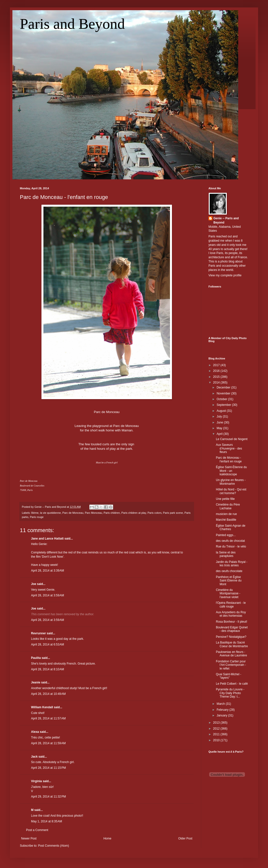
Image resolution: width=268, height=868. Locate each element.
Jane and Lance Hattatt (47, 539)
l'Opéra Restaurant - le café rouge (231, 605)
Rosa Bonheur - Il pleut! (232, 622)
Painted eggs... (226, 535)
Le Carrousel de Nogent (232, 439)
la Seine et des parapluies (226, 554)
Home (107, 838)
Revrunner (38, 633)
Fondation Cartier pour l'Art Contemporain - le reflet (231, 665)
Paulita (36, 658)
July (220, 417)
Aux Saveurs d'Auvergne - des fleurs (229, 448)
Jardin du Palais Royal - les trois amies (232, 564)
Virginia (36, 781)
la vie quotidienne (50, 513)
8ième (35, 513)
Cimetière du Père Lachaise (228, 506)
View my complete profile (225, 275)
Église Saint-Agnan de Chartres (231, 527)
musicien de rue (226, 514)
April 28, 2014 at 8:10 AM (48, 669)
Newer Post (29, 838)
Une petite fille (225, 499)
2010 (217, 740)
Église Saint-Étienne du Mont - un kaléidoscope (231, 471)
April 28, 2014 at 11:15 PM (48, 768)
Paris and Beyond (72, 24)
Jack (34, 757)
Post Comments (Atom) (53, 846)
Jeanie (36, 682)
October (222, 399)
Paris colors (154, 513)
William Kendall (42, 707)
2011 (217, 734)
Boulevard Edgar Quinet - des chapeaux (232, 629)
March (221, 704)
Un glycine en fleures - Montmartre (231, 482)
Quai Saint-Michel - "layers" (229, 676)
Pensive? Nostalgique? (231, 637)
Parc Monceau (94, 513)
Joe (34, 584)
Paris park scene (173, 513)
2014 (217, 383)
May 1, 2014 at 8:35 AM (47, 821)
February (223, 710)
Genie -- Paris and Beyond (226, 220)
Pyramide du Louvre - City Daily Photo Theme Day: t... (230, 693)
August (222, 411)
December (224, 387)
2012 (217, 729)
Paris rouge (37, 517)
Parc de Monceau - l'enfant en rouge (64, 197)
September (224, 405)
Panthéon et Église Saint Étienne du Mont (229, 581)
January (222, 715)
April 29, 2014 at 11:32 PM (48, 797)
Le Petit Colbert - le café (232, 684)
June (220, 422)
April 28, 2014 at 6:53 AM (48, 644)
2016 (217, 371)
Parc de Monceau (73, 513)
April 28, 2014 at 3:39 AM (48, 571)
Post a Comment (37, 830)
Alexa (35, 732)
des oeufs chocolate (229, 571)
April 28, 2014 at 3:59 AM (48, 595)
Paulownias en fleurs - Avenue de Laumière (232, 654)
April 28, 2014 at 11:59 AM (48, 743)
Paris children (112, 513)
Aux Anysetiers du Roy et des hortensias (231, 614)
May (220, 428)
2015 (217, 377)
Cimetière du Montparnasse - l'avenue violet (228, 594)
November (224, 393)
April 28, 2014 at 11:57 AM (48, 718)
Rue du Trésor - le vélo (231, 547)
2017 (217, 365)
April (220, 434)
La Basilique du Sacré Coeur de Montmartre (232, 644)
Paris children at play (134, 513)
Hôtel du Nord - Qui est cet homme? (231, 491)
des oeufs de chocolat (230, 541)
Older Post (185, 838)
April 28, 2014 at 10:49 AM (48, 694)
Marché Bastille (226, 520)
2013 (217, 723)
